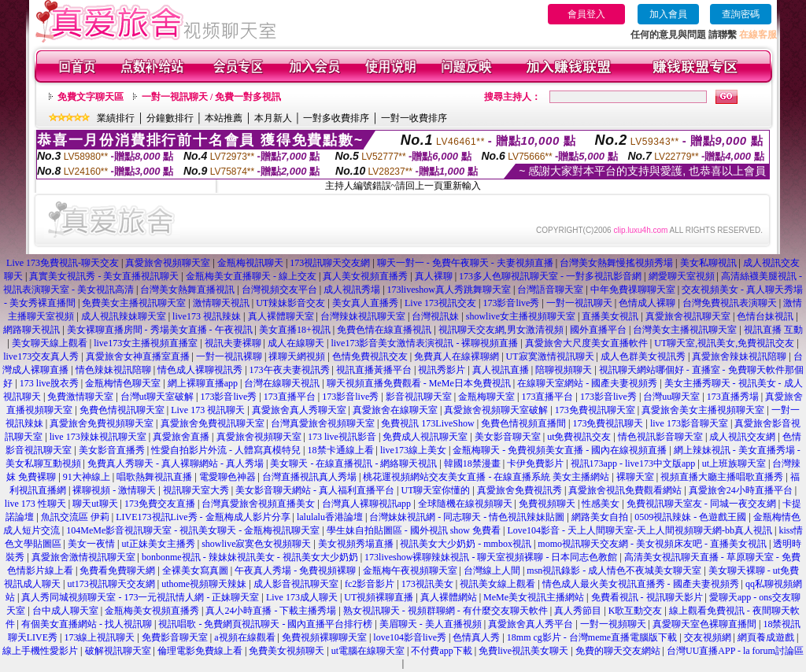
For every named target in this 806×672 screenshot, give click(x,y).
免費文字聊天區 (91, 97)
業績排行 (116, 118)
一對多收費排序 (336, 118)
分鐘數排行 (170, 118)
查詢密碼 (741, 14)
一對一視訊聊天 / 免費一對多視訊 (211, 97)
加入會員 (668, 14)
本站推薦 (224, 118)
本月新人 (273, 118)
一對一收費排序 (414, 118)
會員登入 (586, 14)
